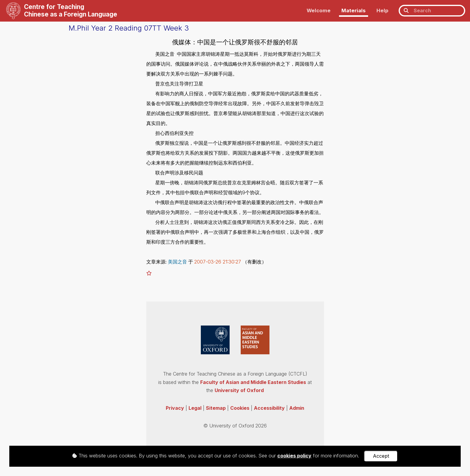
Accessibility (269, 408)
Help (382, 10)
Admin (297, 408)
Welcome (319, 10)
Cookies (240, 408)
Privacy (175, 408)
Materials (354, 10)
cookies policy (294, 456)
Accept (381, 456)
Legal (195, 408)
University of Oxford (239, 390)
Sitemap (216, 408)
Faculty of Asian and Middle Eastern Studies (253, 382)
